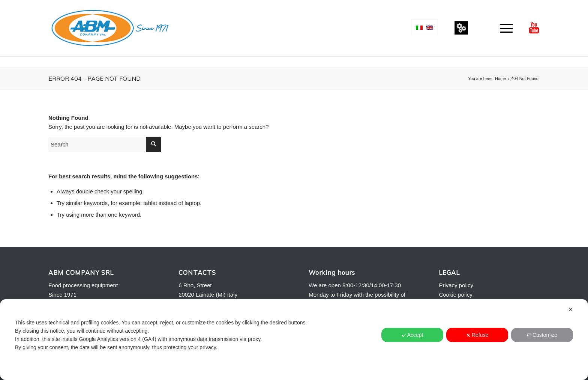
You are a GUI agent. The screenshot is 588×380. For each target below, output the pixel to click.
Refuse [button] (477, 335)
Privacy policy (456, 285)
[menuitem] (504, 28)
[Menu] (504, 28)
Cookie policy (455, 295)
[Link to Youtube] (534, 28)
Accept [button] (412, 335)
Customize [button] (542, 335)
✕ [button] (571, 309)
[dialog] (294, 340)
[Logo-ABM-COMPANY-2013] (110, 28)
